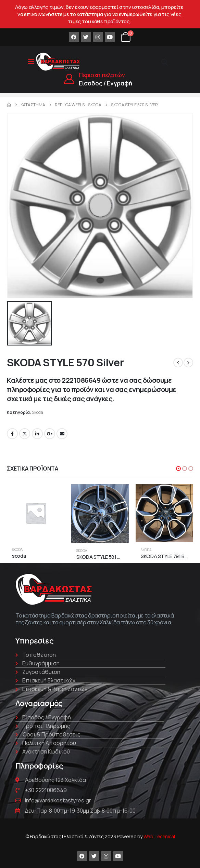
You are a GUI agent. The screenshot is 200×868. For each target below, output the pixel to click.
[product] (36, 513)
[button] (178, 469)
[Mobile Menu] (31, 62)
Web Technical (159, 836)
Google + (50, 434)
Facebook (12, 434)
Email (62, 434)
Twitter (25, 434)
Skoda (37, 412)
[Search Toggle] (165, 62)
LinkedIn (37, 434)
